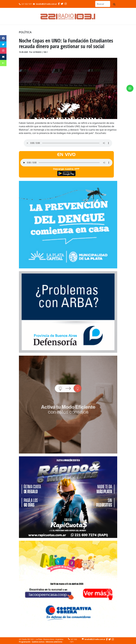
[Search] (103, 4)
